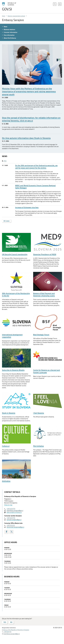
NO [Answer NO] (11, 622)
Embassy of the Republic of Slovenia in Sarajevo (16, 630)
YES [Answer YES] (5, 622)
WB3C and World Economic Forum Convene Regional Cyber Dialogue (35, 187)
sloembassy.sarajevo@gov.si (15, 511)
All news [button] (7, 221)
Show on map (8, 505)
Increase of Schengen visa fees (27, 207)
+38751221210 (11, 525)
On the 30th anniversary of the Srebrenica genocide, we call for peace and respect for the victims (36, 167)
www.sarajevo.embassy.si (14, 512)
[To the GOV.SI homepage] (10, 7)
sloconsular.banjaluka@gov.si (15, 527)
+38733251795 (11, 518)
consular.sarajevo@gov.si (14, 520)
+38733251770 (11, 509)
